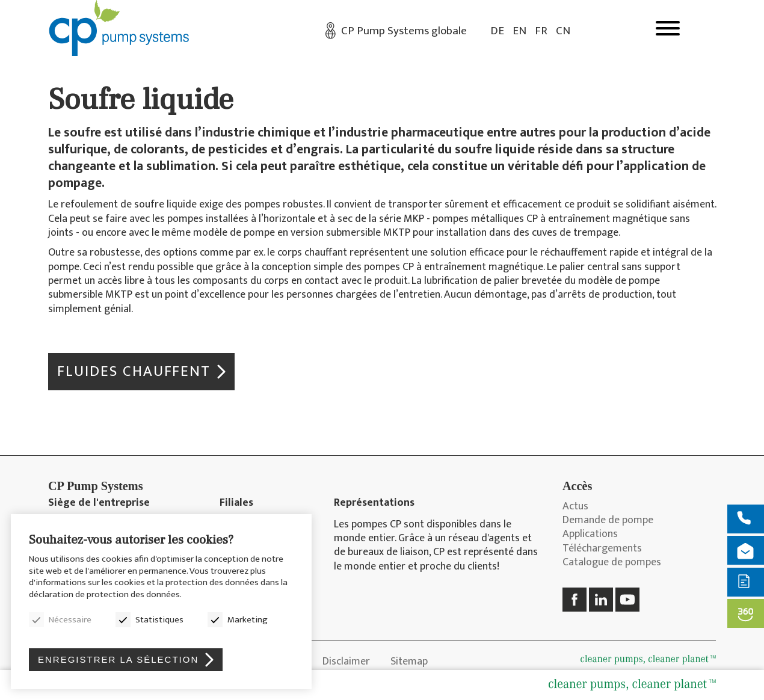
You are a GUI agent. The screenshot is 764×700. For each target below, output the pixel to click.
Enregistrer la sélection (118, 659)
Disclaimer (346, 662)
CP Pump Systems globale (404, 31)
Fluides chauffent (134, 371)
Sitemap (409, 662)
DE (497, 31)
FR (541, 31)
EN (519, 31)
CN (563, 31)
